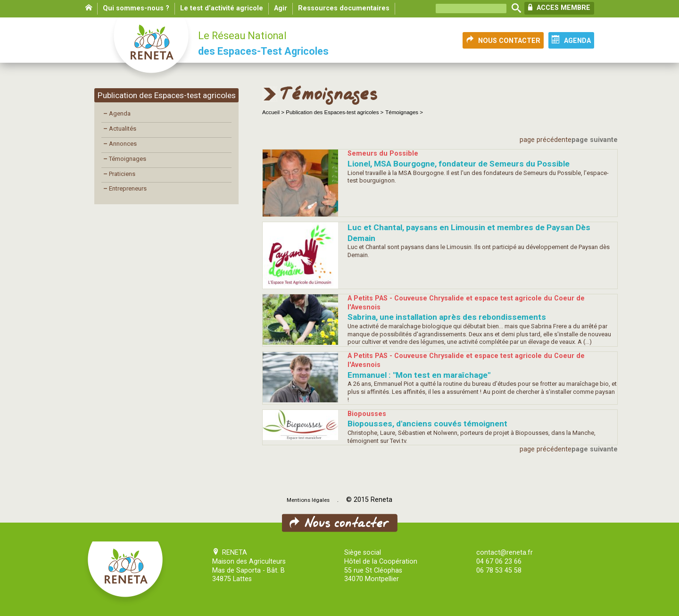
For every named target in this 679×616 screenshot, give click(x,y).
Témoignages (125, 159)
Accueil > (274, 112)
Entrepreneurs (125, 188)
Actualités (120, 129)
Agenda (117, 113)
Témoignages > (404, 112)
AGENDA (571, 40)
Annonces (120, 144)
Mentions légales (308, 500)
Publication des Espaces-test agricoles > (335, 112)
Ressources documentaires (344, 8)
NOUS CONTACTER (503, 40)
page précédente (546, 140)
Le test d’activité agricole (222, 8)
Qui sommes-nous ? (136, 8)
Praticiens (119, 174)
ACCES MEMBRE (559, 8)
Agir (281, 8)
